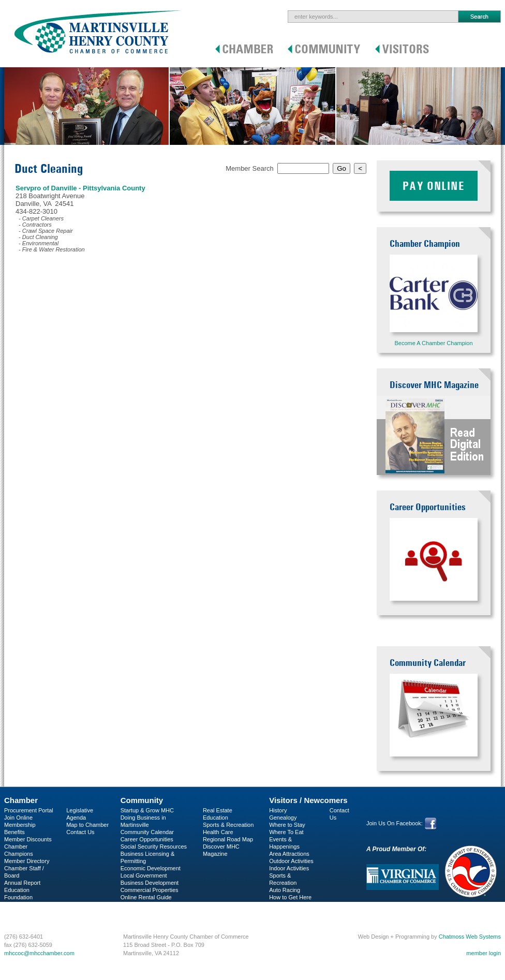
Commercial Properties (150, 890)
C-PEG (13, 904)
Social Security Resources (154, 847)
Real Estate (218, 810)
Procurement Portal (29, 810)
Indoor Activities (289, 868)
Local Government (144, 875)
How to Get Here (290, 897)
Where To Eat (286, 832)
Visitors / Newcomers (308, 800)
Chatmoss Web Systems (470, 937)
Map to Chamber (87, 825)
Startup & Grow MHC (147, 810)
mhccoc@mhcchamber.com (39, 953)
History (278, 810)
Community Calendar (147, 832)
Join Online (18, 818)
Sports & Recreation (228, 825)
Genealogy (283, 818)
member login (484, 953)
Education (216, 818)
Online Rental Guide (146, 897)
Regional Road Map (228, 839)
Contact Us (80, 832)
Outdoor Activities (291, 861)
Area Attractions (289, 854)
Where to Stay (287, 825)
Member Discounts (28, 839)
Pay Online (434, 186)
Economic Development (151, 868)
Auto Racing (285, 890)
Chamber (21, 800)
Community (142, 800)
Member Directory (27, 861)
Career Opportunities (147, 839)
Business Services (27, 912)
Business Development (150, 883)
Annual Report (22, 883)
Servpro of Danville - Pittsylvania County (80, 188)
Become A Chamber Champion (433, 343)
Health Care (218, 832)
